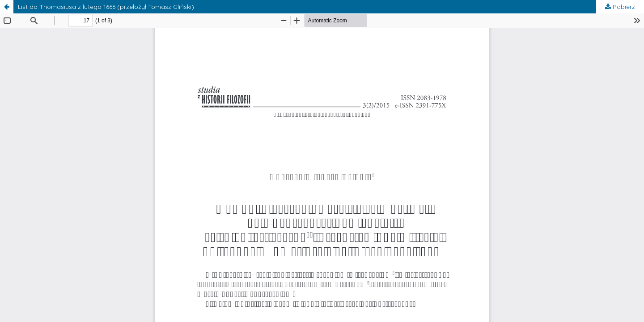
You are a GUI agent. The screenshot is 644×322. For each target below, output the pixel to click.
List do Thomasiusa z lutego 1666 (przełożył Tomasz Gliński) (106, 7)
